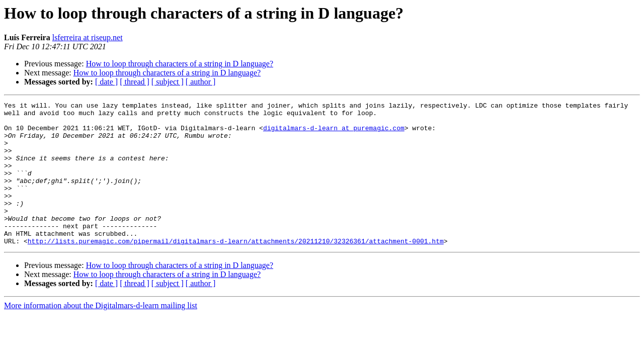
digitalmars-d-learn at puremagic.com (334, 134)
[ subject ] (168, 82)
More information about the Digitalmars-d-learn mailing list (101, 334)
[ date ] (106, 82)
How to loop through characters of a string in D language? (180, 64)
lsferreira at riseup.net (88, 37)
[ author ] (201, 82)
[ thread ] (135, 82)
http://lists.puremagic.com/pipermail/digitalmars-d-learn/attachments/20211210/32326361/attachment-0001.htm (236, 269)
